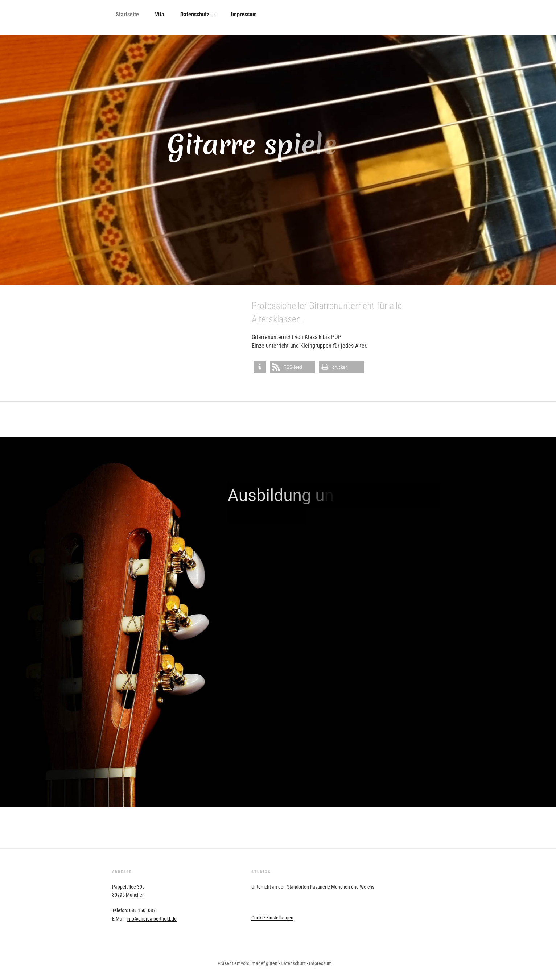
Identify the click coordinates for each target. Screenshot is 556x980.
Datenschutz (199, 14)
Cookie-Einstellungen (272, 918)
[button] (260, 367)
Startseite (127, 14)
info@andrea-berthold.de (152, 919)
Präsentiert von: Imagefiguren (248, 963)
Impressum (244, 14)
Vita (160, 14)
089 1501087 (142, 910)
